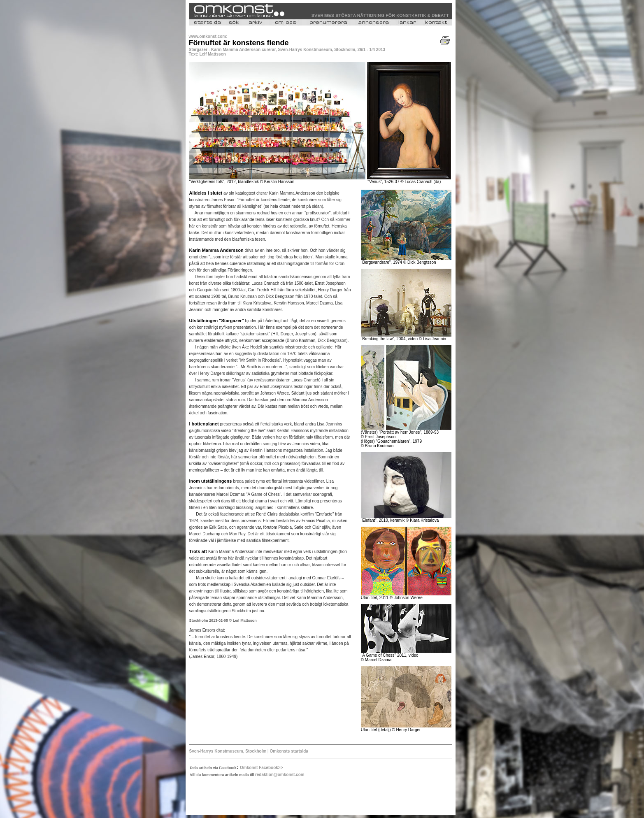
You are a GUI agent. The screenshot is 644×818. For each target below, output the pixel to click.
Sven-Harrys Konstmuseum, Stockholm (228, 751)
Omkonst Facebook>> (261, 768)
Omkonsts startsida (288, 751)
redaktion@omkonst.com (280, 775)
